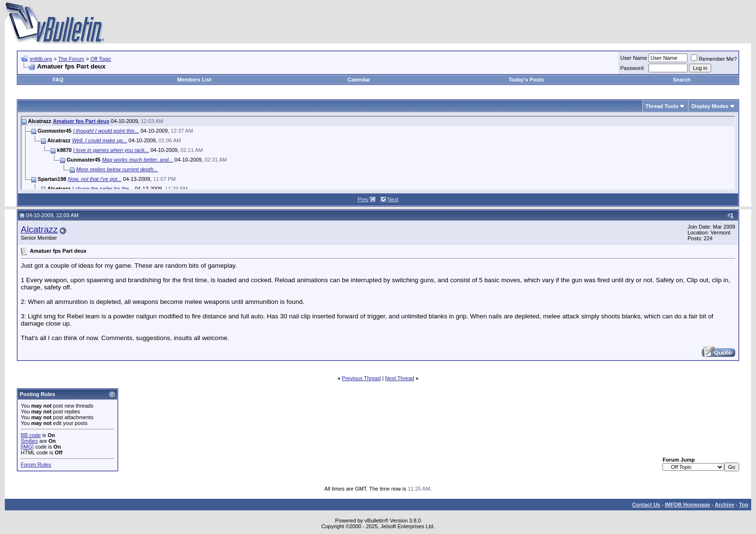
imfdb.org (41, 59)
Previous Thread (361, 378)
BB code (31, 435)
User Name (634, 58)
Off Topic (101, 59)
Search (682, 80)
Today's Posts (526, 80)
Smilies (29, 441)
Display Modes (710, 106)
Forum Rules (36, 465)
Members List (194, 80)
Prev (363, 199)
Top (744, 505)
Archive (725, 505)
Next (393, 199)
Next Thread (400, 378)
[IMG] (27, 447)
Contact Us (646, 505)
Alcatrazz (39, 229)
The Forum (71, 59)
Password (632, 68)
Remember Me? (714, 59)
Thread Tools (662, 106)
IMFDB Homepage (688, 505)
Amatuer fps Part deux (81, 121)
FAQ (58, 80)
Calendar (359, 80)
